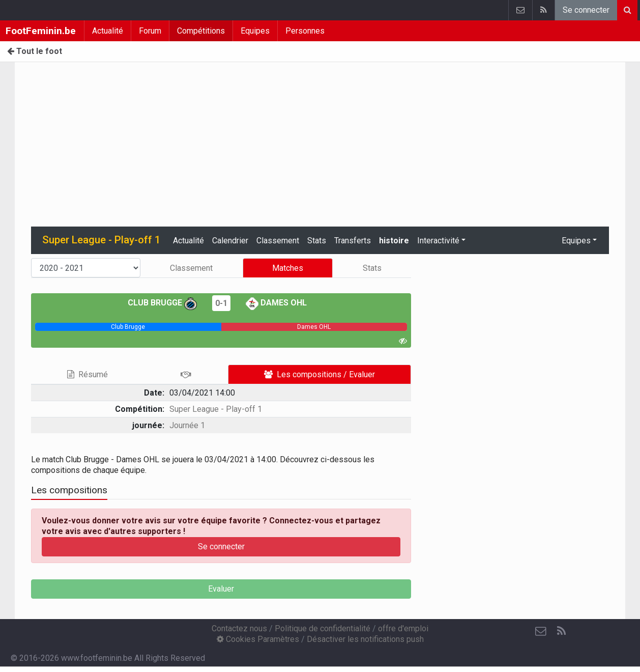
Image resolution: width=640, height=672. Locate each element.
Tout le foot (35, 51)
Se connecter (586, 10)
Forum (150, 31)
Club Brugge (162, 303)
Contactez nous (239, 628)
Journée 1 (187, 425)
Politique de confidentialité (323, 628)
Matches (288, 268)
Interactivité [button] (438, 241)
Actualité (108, 31)
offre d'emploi (403, 628)
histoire (394, 241)
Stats (317, 241)
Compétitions (201, 31)
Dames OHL (276, 303)
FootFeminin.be (41, 31)
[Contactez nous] (541, 631)
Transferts (353, 241)
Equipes (255, 31)
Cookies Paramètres (258, 639)
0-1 (221, 303)
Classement (278, 241)
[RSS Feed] (561, 631)
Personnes (305, 31)
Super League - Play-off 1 (216, 409)
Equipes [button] (576, 241)
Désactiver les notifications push (365, 639)
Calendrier (230, 241)
